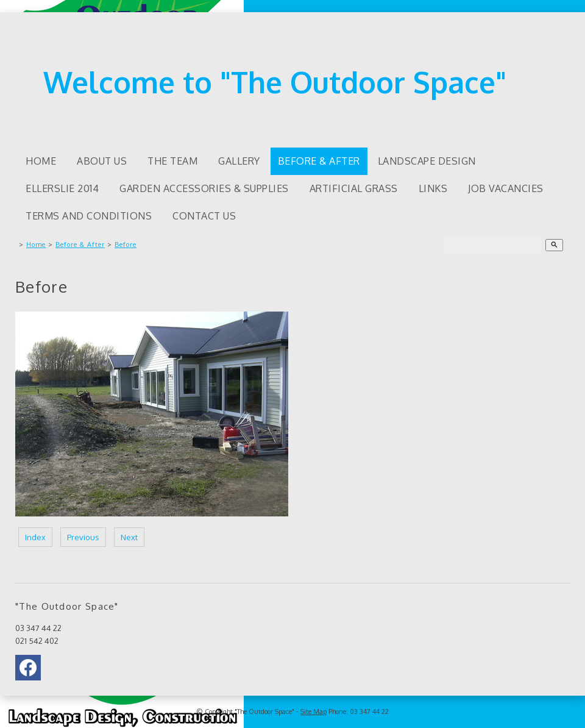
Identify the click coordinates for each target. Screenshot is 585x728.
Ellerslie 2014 (62, 188)
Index (35, 537)
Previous (83, 537)
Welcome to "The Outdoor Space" (275, 82)
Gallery (239, 161)
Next (129, 537)
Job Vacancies (506, 188)
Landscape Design (427, 161)
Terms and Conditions (89, 216)
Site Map (314, 712)
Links (433, 188)
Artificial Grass (354, 188)
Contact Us (204, 216)
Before (126, 244)
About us (102, 161)
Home (41, 161)
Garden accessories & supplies (204, 188)
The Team (172, 161)
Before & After (319, 161)
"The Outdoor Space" (264, 712)
